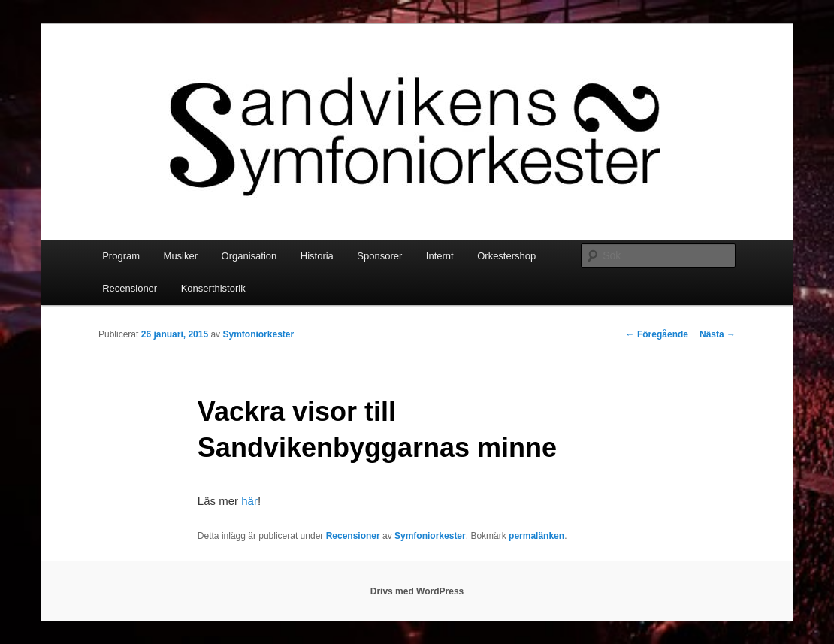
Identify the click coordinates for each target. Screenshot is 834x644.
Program (121, 256)
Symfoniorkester (258, 334)
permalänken (536, 536)
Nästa (718, 334)
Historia (317, 256)
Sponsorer (379, 256)
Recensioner (130, 288)
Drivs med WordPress (417, 591)
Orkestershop (506, 256)
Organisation (249, 256)
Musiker (181, 256)
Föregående (657, 334)
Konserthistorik (213, 288)
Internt (440, 256)
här (249, 501)
